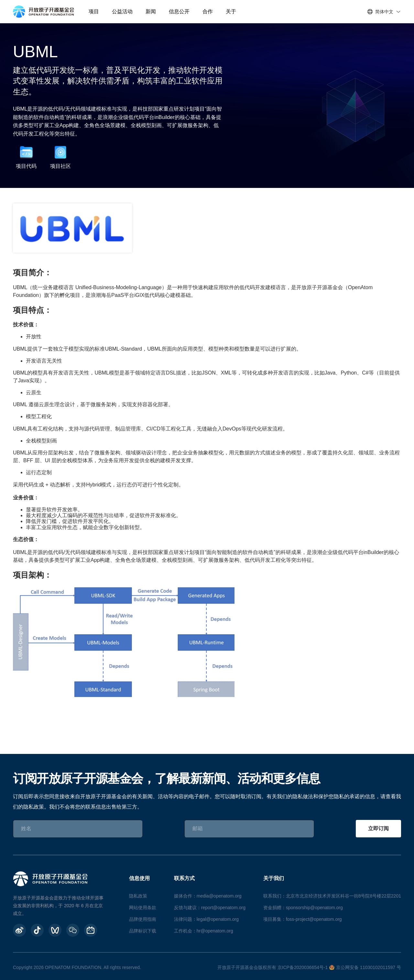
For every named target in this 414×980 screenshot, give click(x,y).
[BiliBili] (91, 930)
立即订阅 (378, 828)
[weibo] (19, 930)
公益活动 (122, 11)
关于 (231, 11)
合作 (208, 11)
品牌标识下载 (143, 931)
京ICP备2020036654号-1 (303, 967)
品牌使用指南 (143, 919)
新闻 (151, 11)
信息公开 (179, 11)
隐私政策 (138, 896)
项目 (94, 11)
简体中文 (384, 12)
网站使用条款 (143, 908)
